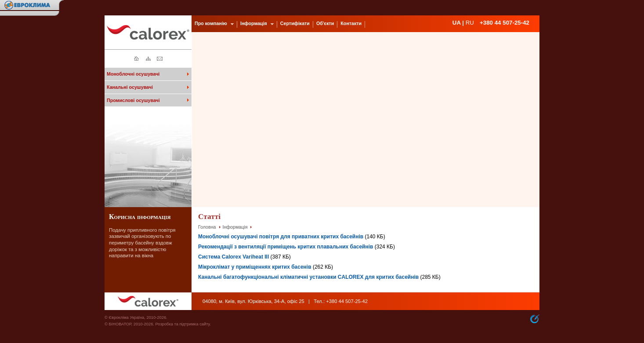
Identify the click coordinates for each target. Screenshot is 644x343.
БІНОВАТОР (120, 324)
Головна (207, 227)
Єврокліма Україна (126, 317)
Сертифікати (295, 23)
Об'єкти (325, 23)
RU (470, 23)
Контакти (351, 23)
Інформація (235, 227)
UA (457, 23)
